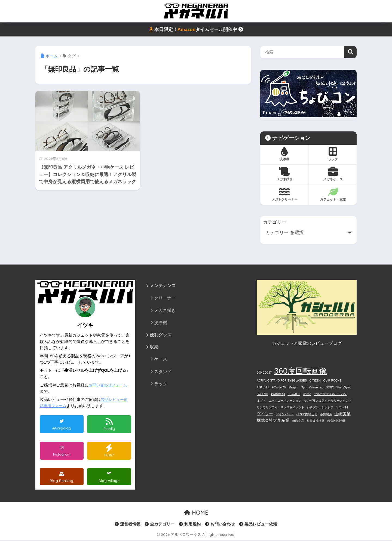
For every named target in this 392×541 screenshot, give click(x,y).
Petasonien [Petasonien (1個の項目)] (316, 387)
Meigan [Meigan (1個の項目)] (293, 387)
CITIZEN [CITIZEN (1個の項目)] (315, 380)
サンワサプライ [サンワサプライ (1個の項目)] (267, 407)
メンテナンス (163, 286)
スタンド (163, 372)
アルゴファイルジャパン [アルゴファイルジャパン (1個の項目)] (330, 394)
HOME (196, 513)
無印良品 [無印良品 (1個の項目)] (298, 421)
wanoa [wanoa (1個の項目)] (307, 394)
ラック (161, 384)
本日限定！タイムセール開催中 (196, 30)
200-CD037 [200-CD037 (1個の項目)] (264, 373)
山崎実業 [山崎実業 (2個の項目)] (342, 414)
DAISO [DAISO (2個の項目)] (263, 387)
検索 (350, 52)
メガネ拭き (165, 311)
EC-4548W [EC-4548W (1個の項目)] (279, 387)
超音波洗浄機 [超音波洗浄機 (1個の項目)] (336, 421)
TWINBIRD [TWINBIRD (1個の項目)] (278, 394)
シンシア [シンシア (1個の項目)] (327, 407)
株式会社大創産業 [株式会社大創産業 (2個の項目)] (273, 420)
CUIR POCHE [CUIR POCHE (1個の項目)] (332, 380)
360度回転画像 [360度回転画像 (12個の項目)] (301, 371)
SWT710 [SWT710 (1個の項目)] (262, 394)
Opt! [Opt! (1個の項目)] (304, 387)
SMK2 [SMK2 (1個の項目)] (330, 387)
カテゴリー (275, 222)
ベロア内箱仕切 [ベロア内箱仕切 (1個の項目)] (307, 414)
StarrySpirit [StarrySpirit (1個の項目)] (344, 387)
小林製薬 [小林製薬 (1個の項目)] (326, 414)
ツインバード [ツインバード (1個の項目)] (285, 414)
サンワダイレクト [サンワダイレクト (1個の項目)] (292, 407)
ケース (161, 360)
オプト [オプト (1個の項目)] (261, 401)
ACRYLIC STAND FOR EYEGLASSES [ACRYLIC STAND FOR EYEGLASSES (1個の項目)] (282, 380)
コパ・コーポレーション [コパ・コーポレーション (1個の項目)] (285, 401)
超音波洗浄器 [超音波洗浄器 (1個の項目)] (316, 421)
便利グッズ (161, 335)
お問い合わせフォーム (109, 385)
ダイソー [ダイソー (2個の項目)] (265, 414)
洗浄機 (161, 323)
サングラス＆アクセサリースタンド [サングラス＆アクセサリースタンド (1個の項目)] (328, 401)
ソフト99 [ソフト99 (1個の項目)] (342, 407)
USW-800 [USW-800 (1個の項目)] (294, 394)
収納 (154, 348)
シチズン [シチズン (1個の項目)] (313, 407)
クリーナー (165, 298)
